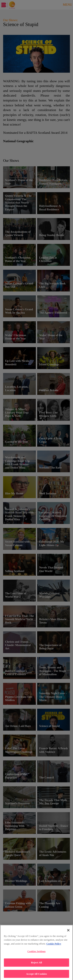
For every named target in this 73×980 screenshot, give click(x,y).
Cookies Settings (36, 954)
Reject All (37, 965)
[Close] (68, 932)
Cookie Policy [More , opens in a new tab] (54, 946)
